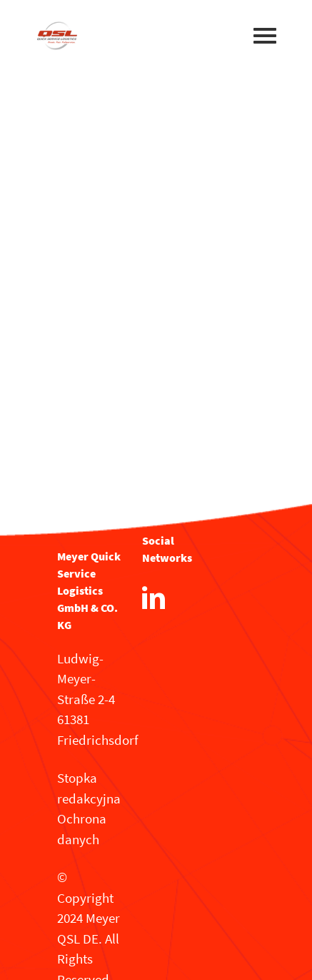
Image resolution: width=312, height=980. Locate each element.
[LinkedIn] (154, 598)
